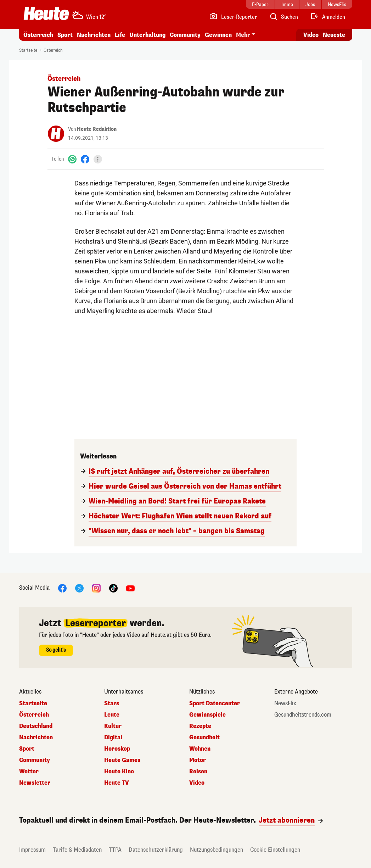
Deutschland (36, 726)
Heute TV (117, 783)
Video (197, 783)
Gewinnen (218, 35)
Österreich (38, 35)
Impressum (32, 850)
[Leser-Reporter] (233, 17)
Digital (113, 738)
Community (185, 35)
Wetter (29, 772)
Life (120, 35)
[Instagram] (96, 588)
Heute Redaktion (97, 129)
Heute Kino (119, 772)
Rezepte (200, 726)
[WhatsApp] (72, 159)
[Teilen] (98, 159)
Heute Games (122, 760)
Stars (112, 703)
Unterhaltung (147, 35)
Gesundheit (204, 738)
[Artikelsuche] (283, 17)
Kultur (113, 726)
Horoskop (117, 749)
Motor (198, 760)
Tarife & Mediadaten (77, 850)
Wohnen (200, 749)
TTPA (115, 850)
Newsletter (35, 783)
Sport (65, 35)
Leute (112, 715)
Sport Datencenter (215, 703)
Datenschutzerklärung (156, 850)
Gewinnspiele (207, 715)
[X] (79, 588)
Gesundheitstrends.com (303, 715)
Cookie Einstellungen (275, 850)
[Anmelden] (328, 17)
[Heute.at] (46, 13)
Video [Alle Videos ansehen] (311, 35)
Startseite (28, 50)
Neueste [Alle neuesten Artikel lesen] (334, 35)
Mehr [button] (243, 35)
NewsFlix (285, 703)
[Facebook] (85, 159)
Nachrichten (94, 35)
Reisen (198, 772)
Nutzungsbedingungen (217, 850)
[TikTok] (113, 588)
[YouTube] (130, 588)
